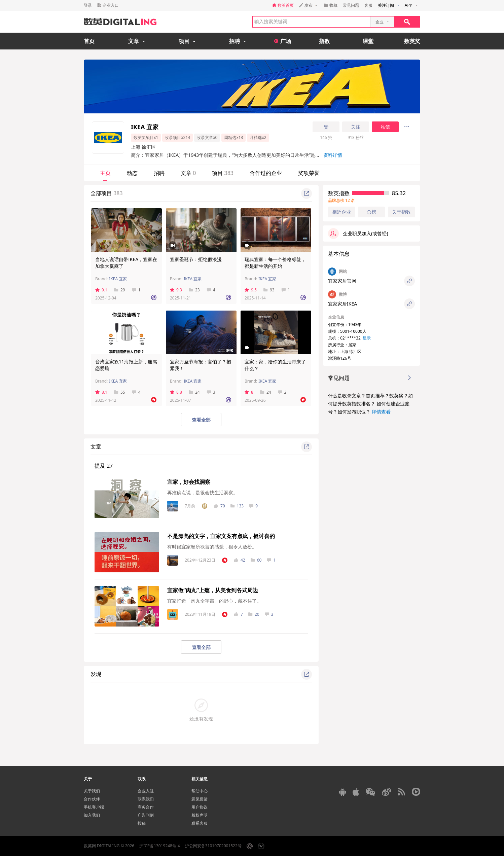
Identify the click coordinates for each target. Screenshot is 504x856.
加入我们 (92, 815)
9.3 (176, 290)
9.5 (251, 290)
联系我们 (146, 799)
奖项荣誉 (309, 173)
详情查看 (381, 412)
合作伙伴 (92, 799)
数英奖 (412, 41)
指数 (324, 41)
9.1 (101, 290)
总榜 (371, 212)
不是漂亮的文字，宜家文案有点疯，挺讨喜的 (221, 536)
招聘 (159, 173)
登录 (88, 5)
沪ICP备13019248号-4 (160, 846)
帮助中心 (200, 791)
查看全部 (201, 420)
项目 (223, 173)
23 (194, 290)
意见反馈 (200, 799)
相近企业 (341, 212)
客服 (368, 5)
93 (269, 290)
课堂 (368, 41)
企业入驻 (146, 791)
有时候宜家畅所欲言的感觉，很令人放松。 (212, 547)
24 (194, 392)
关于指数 (401, 212)
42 (240, 560)
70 (220, 506)
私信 (385, 127)
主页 (105, 173)
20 (254, 614)
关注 (356, 127)
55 (120, 392)
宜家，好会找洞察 (189, 482)
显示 (367, 338)
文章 (188, 173)
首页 (89, 41)
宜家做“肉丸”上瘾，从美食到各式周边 (213, 590)
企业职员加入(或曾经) (358, 234)
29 (120, 290)
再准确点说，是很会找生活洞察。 (203, 492)
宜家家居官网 (342, 281)
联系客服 (200, 823)
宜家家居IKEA (343, 304)
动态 (132, 173)
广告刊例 (146, 815)
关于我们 (92, 791)
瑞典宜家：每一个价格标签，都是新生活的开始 (275, 263)
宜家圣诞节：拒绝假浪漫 (196, 259)
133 (237, 506)
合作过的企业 (266, 173)
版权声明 (200, 815)
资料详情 (333, 155)
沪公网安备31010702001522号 (213, 846)
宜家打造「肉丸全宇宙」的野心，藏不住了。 (214, 601)
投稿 (142, 823)
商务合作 (146, 807)
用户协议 (200, 807)
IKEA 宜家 (118, 279)
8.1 (101, 392)
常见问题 (351, 5)
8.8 (176, 392)
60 (256, 560)
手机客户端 (94, 807)
